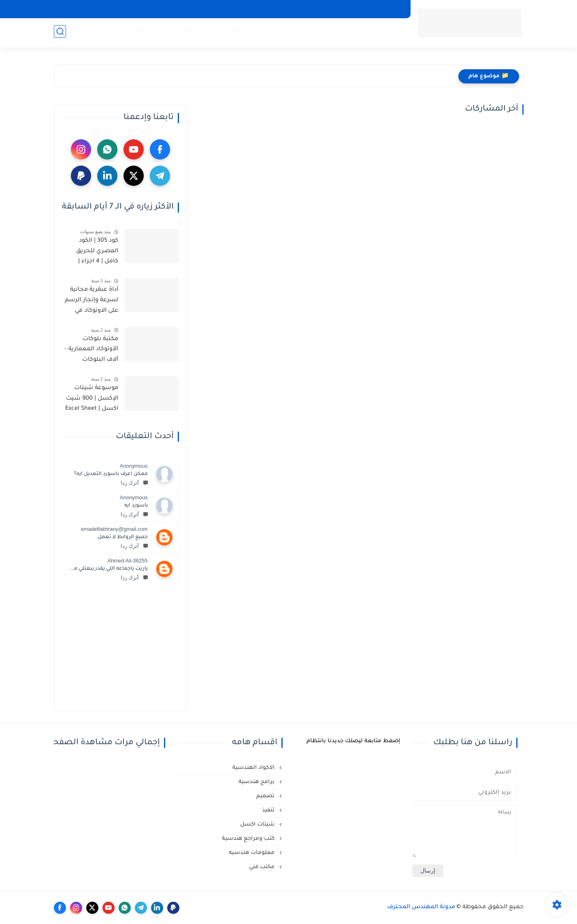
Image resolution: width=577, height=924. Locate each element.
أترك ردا (134, 483)
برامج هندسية (257, 782)
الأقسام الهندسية (193, 33)
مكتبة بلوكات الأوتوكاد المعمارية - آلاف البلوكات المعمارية (92, 351)
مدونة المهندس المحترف (421, 907)
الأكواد (259, 33)
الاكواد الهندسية (254, 768)
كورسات (286, 33)
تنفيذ (368, 33)
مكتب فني (341, 33)
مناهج (234, 33)
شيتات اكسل (258, 825)
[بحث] (60, 33)
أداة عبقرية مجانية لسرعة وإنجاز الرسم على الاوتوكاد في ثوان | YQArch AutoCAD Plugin (92, 302)
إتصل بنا (310, 9)
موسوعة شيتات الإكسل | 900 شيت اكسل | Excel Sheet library (92, 400)
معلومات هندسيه (252, 853)
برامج (312, 33)
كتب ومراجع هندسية (249, 839)
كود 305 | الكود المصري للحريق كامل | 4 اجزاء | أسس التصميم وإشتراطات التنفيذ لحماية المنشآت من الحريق (91, 253)
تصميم (392, 33)
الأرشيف (341, 9)
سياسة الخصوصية (267, 9)
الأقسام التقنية (127, 33)
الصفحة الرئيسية (381, 9)
